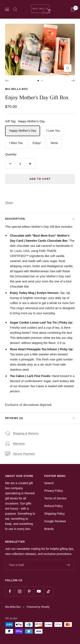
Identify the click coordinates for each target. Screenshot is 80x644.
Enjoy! (37, 143)
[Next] (73, 81)
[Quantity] (20, 164)
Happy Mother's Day (23, 131)
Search (49, 483)
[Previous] (7, 81)
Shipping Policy (55, 514)
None (54, 143)
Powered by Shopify (38, 607)
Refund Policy (54, 506)
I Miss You (16, 143)
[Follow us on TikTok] (48, 591)
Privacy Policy (54, 491)
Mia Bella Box (17, 89)
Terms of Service (55, 498)
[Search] (15, 9)
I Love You (53, 131)
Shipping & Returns (22, 433)
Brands (49, 529)
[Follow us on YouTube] (39, 591)
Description (40, 219)
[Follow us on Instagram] (20, 591)
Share (9, 203)
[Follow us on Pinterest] (29, 591)
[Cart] (73, 9)
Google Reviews (55, 521)
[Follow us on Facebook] (10, 591)
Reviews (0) (40, 418)
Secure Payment (20, 454)
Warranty (15, 444)
